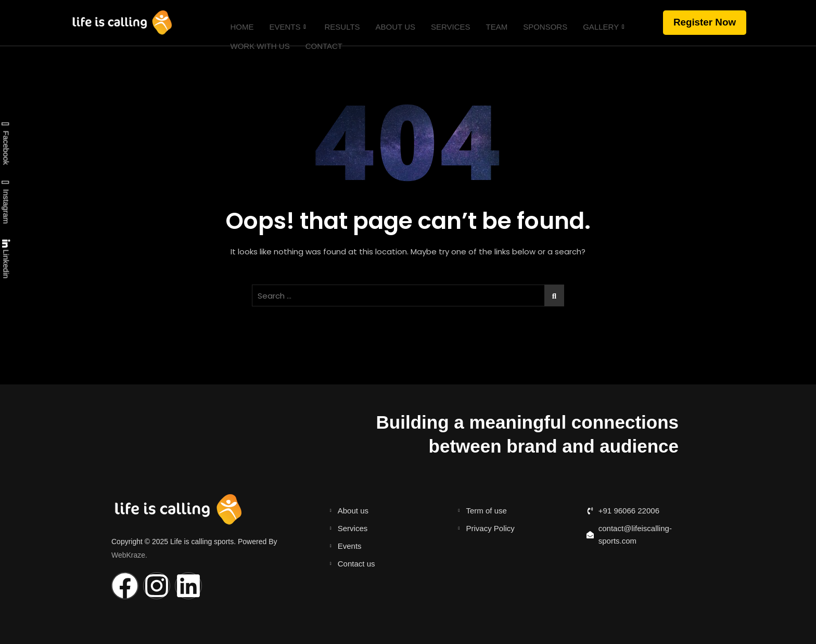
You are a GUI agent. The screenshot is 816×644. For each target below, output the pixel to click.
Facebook (5, 144)
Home (237, 23)
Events (283, 23)
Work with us (255, 36)
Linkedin (5, 259)
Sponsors (540, 23)
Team (492, 23)
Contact (319, 36)
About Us (390, 23)
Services (445, 23)
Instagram (5, 202)
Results (337, 23)
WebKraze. (129, 555)
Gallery (599, 23)
